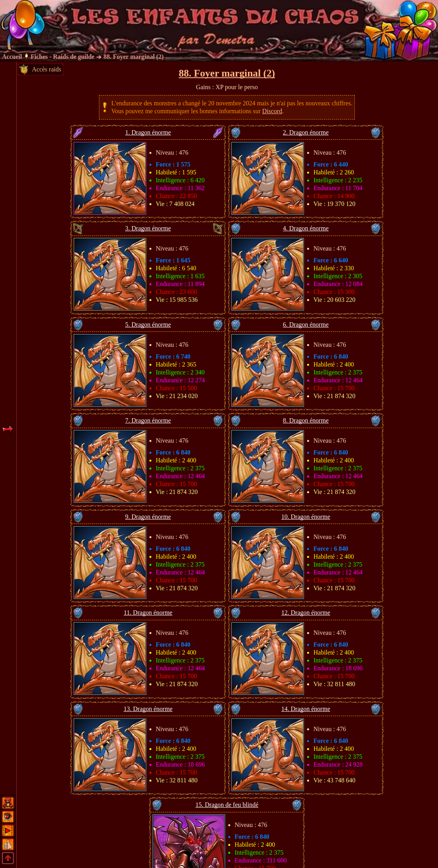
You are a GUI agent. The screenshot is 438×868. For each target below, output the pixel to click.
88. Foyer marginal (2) (133, 57)
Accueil (12, 57)
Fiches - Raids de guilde (63, 57)
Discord (272, 111)
